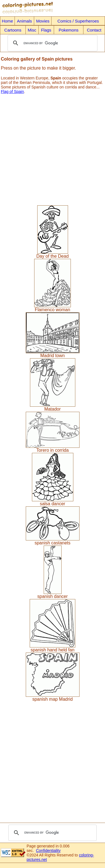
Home (8, 21)
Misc (32, 30)
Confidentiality (48, 851)
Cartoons (13, 30)
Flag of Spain (12, 92)
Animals (25, 21)
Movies (43, 21)
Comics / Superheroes (78, 21)
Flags (46, 30)
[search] (52, 43)
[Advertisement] (53, 147)
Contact (94, 30)
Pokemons (68, 30)
